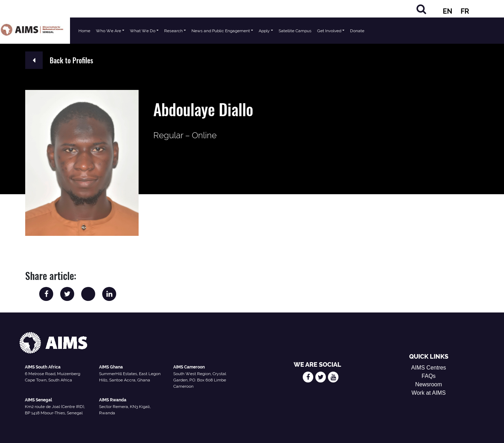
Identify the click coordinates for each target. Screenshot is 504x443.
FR (465, 11)
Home (84, 31)
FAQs (429, 376)
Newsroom (428, 384)
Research (173, 31)
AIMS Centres (429, 368)
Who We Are (108, 31)
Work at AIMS (429, 393)
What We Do (143, 31)
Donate (357, 31)
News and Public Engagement (221, 31)
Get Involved (329, 31)
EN (447, 11)
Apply (264, 31)
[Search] (421, 9)
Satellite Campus (295, 31)
